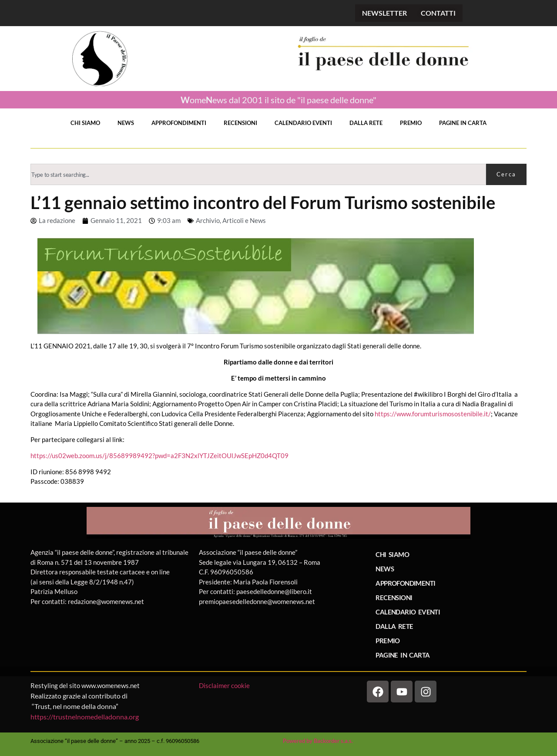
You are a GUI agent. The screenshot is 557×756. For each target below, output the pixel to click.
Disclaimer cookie (225, 685)
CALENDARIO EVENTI (303, 123)
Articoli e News (244, 220)
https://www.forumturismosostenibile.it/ (433, 414)
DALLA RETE (366, 123)
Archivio (208, 220)
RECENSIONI (240, 123)
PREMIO (411, 123)
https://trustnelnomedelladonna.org (85, 717)
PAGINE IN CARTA (463, 123)
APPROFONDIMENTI (179, 123)
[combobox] (258, 174)
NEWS (126, 123)
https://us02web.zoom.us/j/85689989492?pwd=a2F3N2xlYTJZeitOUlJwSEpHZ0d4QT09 (159, 456)
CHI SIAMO (85, 123)
